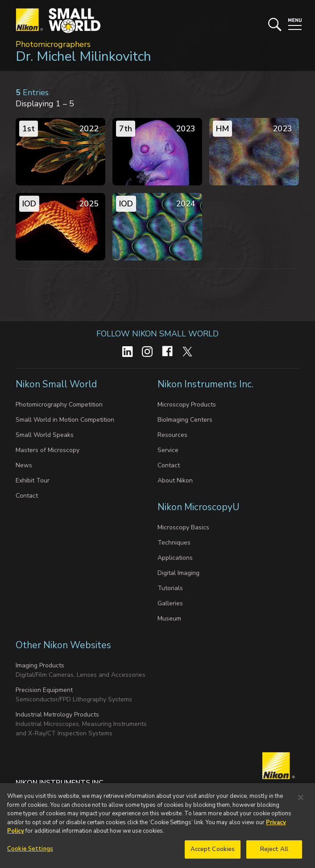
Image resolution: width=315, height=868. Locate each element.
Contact (27, 496)
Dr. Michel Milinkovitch (83, 57)
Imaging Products (40, 665)
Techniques (174, 543)
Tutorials (170, 588)
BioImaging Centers (185, 420)
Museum (169, 619)
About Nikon (175, 480)
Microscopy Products (187, 405)
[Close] (301, 803)
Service (168, 450)
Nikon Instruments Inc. (207, 384)
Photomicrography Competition (59, 405)
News (24, 465)
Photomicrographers (53, 44)
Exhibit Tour (33, 480)
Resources (172, 435)
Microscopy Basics (183, 527)
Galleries (170, 603)
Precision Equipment (44, 690)
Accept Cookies (213, 854)
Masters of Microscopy (48, 450)
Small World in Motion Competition (65, 420)
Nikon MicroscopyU (198, 507)
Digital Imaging (178, 573)
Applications (175, 558)
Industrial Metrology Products (57, 715)
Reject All (274, 854)
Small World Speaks (45, 435)
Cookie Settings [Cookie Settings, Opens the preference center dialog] (30, 854)
